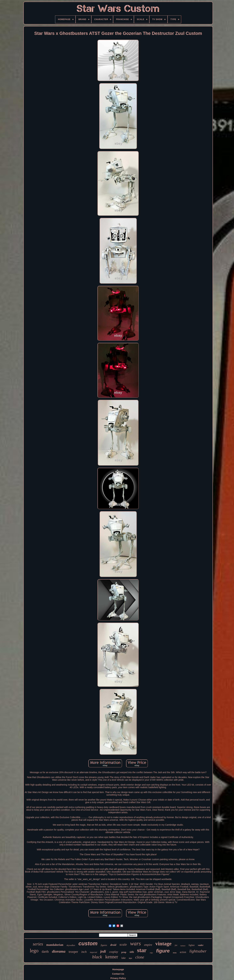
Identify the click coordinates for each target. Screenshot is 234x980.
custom (88, 943)
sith (132, 952)
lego (34, 951)
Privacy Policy (118, 978)
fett (176, 945)
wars (135, 943)
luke (124, 958)
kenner (112, 957)
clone (140, 957)
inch (84, 952)
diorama (59, 951)
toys (130, 958)
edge (151, 953)
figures (104, 945)
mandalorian (55, 945)
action (183, 952)
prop (124, 952)
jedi (103, 951)
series (38, 944)
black (97, 957)
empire (148, 945)
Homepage (118, 969)
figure (163, 951)
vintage (163, 944)
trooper (73, 952)
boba (175, 953)
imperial (93, 952)
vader (201, 945)
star (142, 950)
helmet (183, 946)
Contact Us (118, 974)
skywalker (71, 945)
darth (45, 951)
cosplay (114, 952)
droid (113, 945)
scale (123, 944)
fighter (192, 945)
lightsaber (198, 951)
